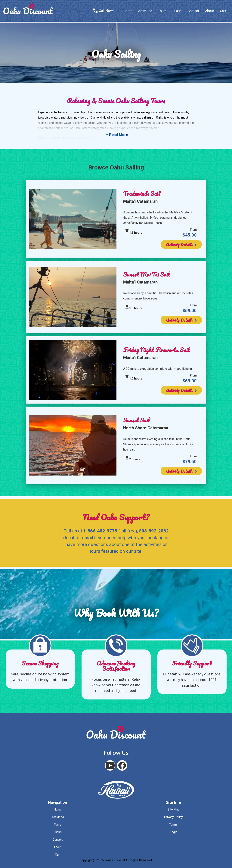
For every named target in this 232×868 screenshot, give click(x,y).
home (128, 11)
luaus (58, 832)
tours (162, 11)
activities (145, 11)
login (173, 832)
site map (173, 809)
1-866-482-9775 (100, 531)
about (210, 11)
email (88, 538)
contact (193, 11)
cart (223, 11)
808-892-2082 (154, 531)
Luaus (177, 11)
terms (173, 825)
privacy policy (173, 817)
